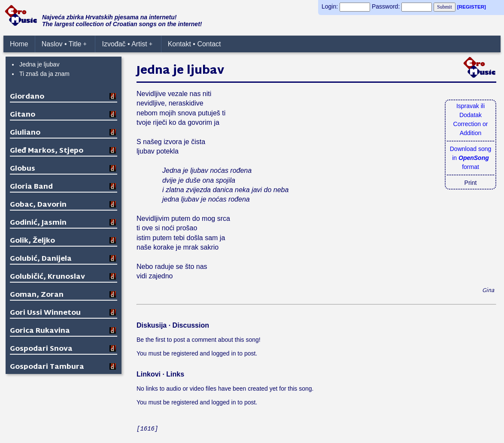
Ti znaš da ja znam (44, 74)
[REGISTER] (472, 7)
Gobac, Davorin (38, 205)
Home (19, 44)
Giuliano (25, 133)
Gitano (23, 115)
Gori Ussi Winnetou (45, 313)
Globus (23, 169)
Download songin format (471, 158)
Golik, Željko (32, 241)
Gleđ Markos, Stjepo (47, 151)
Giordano (27, 97)
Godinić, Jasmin (38, 223)
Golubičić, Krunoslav (47, 277)
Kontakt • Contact (194, 44)
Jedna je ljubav (39, 64)
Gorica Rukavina (40, 331)
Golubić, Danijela (41, 259)
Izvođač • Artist (127, 44)
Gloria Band (31, 187)
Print (471, 183)
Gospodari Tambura (47, 367)
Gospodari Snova (41, 349)
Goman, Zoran (37, 295)
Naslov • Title (64, 44)
